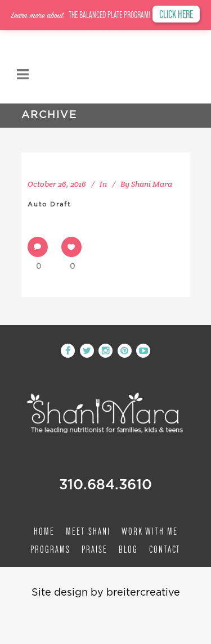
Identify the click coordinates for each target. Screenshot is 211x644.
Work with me (150, 531)
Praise (95, 549)
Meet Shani (88, 531)
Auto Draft (49, 204)
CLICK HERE (176, 14)
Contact (165, 549)
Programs (50, 549)
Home (44, 531)
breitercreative (143, 593)
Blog (128, 549)
